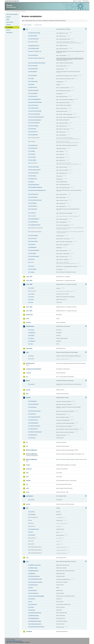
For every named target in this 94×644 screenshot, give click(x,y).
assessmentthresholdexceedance (38, 63)
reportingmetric (34, 206)
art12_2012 (29, 277)
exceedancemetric (34, 105)
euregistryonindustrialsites (34, 369)
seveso (28, 504)
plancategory (33, 176)
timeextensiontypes (35, 256)
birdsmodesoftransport (35, 411)
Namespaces (9, 33)
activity (32, 356)
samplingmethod (34, 222)
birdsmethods (33, 407)
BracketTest (33, 515)
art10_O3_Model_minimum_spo (37, 58)
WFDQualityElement (35, 618)
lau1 (27, 473)
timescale (32, 259)
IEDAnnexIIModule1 (32, 450)
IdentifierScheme (34, 585)
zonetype (32, 272)
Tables (8, 19)
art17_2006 (29, 284)
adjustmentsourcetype (35, 33)
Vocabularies (10, 27)
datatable (32, 84)
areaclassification (34, 55)
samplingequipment (35, 219)
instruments (33, 438)
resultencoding (34, 209)
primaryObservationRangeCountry (38, 190)
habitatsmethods (34, 429)
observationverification (35, 170)
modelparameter (34, 145)
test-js (32, 532)
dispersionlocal (34, 87)
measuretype (33, 129)
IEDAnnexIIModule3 (32, 454)
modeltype (33, 151)
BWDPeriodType (34, 568)
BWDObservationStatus (35, 565)
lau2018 (28, 481)
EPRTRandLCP (30, 363)
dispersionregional (34, 90)
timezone (32, 266)
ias (27, 442)
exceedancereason (34, 108)
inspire (28, 465)
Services (8, 30)
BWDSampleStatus (34, 571)
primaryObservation (35, 185)
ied (27, 446)
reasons (32, 300)
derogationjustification (35, 417)
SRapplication (33, 247)
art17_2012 (29, 307)
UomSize (32, 607)
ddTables (32, 336)
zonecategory (33, 269)
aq (27, 29)
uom (27, 558)
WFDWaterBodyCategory (36, 621)
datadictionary (30, 326)
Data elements (10, 22)
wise (27, 562)
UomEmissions (34, 604)
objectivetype (33, 160)
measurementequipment (36, 120)
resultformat (33, 213)
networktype (33, 157)
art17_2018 (29, 311)
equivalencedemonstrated (36, 102)
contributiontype (34, 81)
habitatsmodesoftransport (36, 432)
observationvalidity (35, 167)
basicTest (32, 512)
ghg (27, 394)
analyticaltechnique (35, 48)
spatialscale (33, 244)
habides (28, 398)
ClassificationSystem (35, 576)
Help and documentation (12, 14)
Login (76, 1)
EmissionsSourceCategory (36, 582)
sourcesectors (33, 238)
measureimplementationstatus (37, 117)
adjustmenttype (34, 36)
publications (30, 496)
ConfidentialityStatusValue (36, 579)
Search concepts (38, 25)
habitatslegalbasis (34, 423)
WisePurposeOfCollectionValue (37, 627)
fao (27, 377)
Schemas (9, 25)
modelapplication (34, 135)
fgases (28, 381)
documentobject (34, 93)
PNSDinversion (34, 179)
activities (32, 288)
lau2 (27, 477)
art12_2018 (29, 281)
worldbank (29, 631)
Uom (31, 602)
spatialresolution (34, 241)
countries (32, 294)
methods (32, 297)
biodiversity (29, 315)
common (29, 322)
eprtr (27, 352)
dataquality (29, 348)
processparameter (34, 194)
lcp (27, 484)
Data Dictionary (17, 12)
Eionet (12, 12)
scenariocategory (34, 236)
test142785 (33, 535)
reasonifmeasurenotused (36, 200)
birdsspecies (33, 414)
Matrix (32, 588)
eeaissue (32, 338)
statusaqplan (33, 253)
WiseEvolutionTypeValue (36, 624)
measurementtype (34, 126)
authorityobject (34, 72)
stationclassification (35, 250)
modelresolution (34, 148)
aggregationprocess (35, 46)
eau (31, 520)
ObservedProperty (34, 593)
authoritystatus (34, 75)
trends (32, 302)
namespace (33, 154)
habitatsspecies (34, 435)
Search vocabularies (28, 25)
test (27, 508)
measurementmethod (35, 123)
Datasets (8, 17)
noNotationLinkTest (35, 529)
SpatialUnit (33, 599)
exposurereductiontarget (36, 111)
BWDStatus (33, 574)
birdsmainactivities (34, 404)
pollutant (32, 182)
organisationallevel (34, 173)
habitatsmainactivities (35, 426)
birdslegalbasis (34, 401)
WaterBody (33, 610)
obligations (33, 341)
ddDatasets (33, 333)
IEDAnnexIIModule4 (32, 459)
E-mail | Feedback (11, 640)
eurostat (28, 373)
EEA (12, 1)
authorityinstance (34, 69)
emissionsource (34, 96)
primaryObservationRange (36, 187)
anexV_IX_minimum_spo (36, 51)
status (32, 344)
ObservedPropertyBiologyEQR (37, 596)
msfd (28, 488)
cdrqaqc (32, 78)
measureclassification (35, 114)
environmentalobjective (35, 99)
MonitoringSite (34, 590)
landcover (29, 469)
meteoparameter (34, 132)
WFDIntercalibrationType (36, 613)
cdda (28, 319)
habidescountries (34, 420)
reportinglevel (33, 203)
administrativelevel (34, 39)
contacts (32, 330)
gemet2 (28, 390)
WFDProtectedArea (35, 616)
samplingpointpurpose (35, 225)
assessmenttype (34, 66)
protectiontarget (34, 197)
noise (28, 492)
